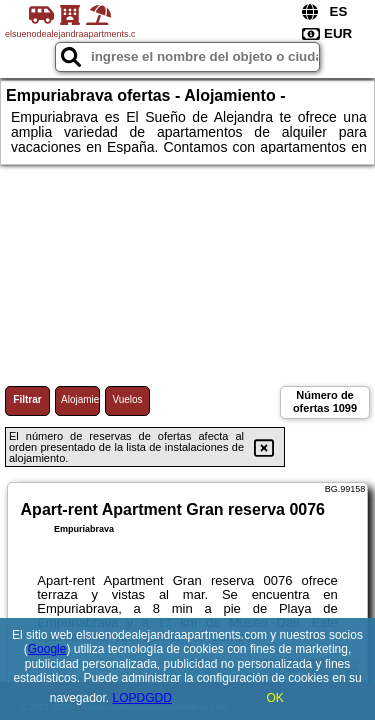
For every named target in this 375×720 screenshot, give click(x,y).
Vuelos (127, 399)
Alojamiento (80, 399)
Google (47, 649)
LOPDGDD (142, 698)
